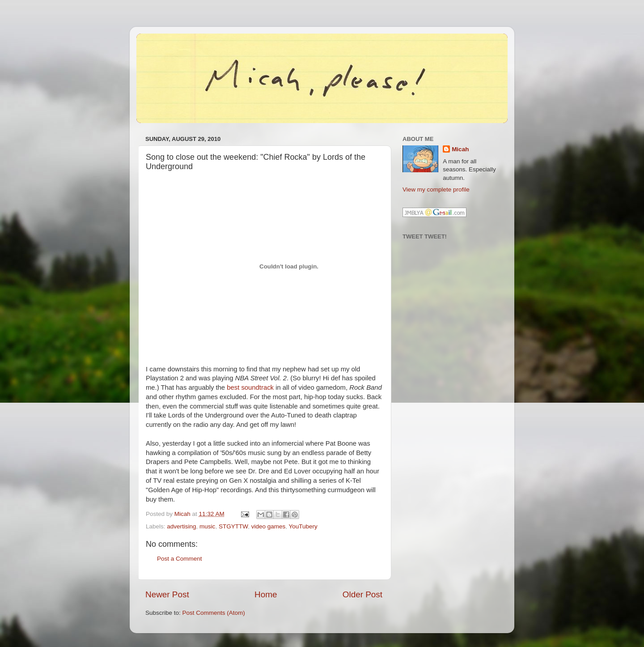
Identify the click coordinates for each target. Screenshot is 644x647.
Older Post (362, 594)
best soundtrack (250, 387)
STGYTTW (233, 526)
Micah (460, 149)
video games (269, 526)
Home (266, 594)
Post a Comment (180, 559)
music (207, 526)
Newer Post (167, 594)
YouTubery (303, 526)
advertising (181, 526)
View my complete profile (436, 189)
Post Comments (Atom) (214, 613)
